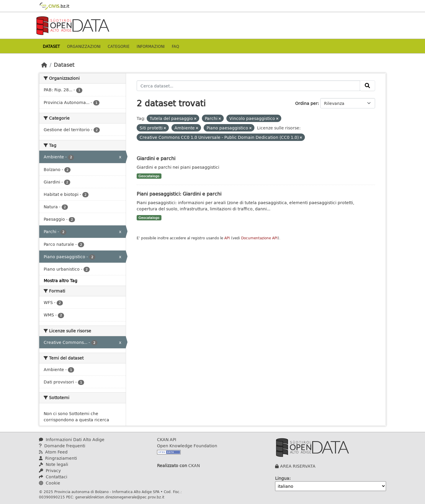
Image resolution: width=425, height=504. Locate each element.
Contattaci (53, 477)
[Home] (44, 65)
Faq (175, 46)
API (227, 238)
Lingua (282, 478)
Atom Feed (53, 452)
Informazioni (151, 46)
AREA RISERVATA (298, 466)
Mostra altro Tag (61, 281)
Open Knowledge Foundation (187, 446)
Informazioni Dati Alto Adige (72, 439)
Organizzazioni (84, 46)
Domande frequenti (62, 446)
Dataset (51, 46)
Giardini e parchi (156, 158)
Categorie (119, 46)
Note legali (54, 464)
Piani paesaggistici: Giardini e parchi (179, 194)
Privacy (50, 470)
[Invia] (367, 86)
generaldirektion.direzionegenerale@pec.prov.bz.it (120, 497)
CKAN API (167, 439)
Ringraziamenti (58, 458)
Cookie (50, 483)
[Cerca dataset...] (249, 86)
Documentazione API (259, 238)
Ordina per (306, 103)
